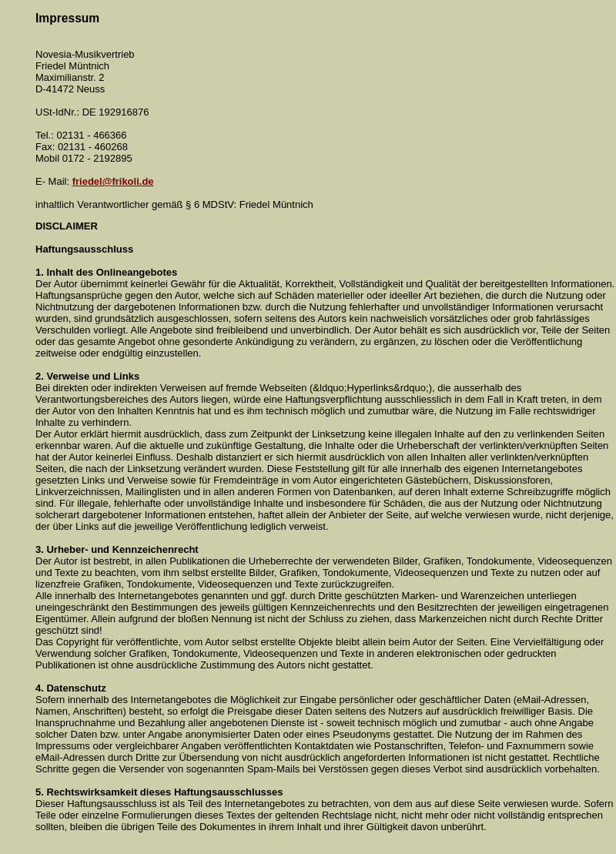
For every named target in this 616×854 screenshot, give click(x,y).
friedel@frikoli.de (113, 181)
